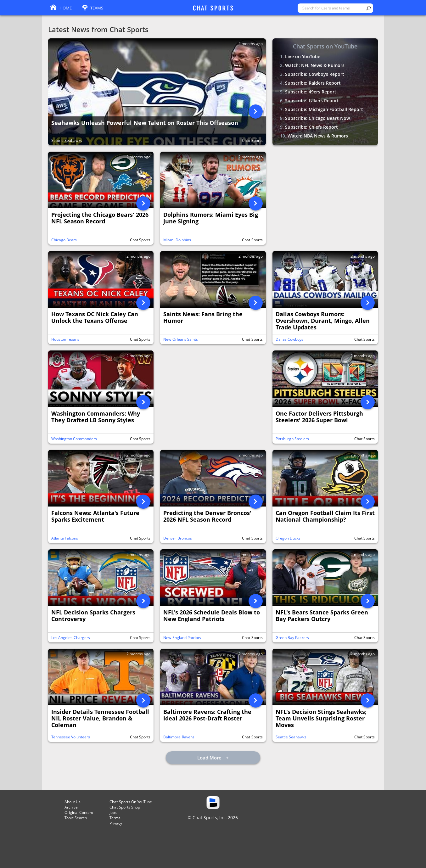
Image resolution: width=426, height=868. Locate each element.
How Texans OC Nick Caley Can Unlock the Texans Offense (95, 318)
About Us (73, 802)
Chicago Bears (64, 240)
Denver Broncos (177, 538)
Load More (210, 758)
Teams (97, 8)
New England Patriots (182, 638)
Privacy (116, 823)
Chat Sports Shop (125, 807)
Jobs (113, 812)
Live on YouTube (303, 56)
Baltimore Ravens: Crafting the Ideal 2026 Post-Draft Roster (207, 715)
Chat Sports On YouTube (131, 802)
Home (66, 8)
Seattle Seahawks (67, 140)
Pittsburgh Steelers (292, 439)
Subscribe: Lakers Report (312, 101)
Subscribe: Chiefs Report (311, 127)
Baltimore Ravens (179, 737)
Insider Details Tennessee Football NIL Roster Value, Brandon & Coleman (100, 719)
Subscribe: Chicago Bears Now (317, 118)
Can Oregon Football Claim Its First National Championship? (325, 516)
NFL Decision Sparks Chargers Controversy (93, 616)
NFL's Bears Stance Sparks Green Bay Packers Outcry (322, 616)
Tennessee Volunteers (71, 737)
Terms (115, 818)
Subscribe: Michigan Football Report (324, 109)
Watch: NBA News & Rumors (318, 136)
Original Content (79, 812)
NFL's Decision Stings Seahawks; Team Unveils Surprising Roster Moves (321, 719)
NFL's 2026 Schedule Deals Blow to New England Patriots (212, 616)
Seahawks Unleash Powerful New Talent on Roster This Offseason (145, 123)
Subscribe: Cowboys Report (315, 74)
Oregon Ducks (288, 538)
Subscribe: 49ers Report (311, 92)
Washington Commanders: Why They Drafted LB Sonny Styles (96, 417)
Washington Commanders (74, 439)
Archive (71, 807)
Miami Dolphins (177, 240)
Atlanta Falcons (65, 538)
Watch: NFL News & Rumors (315, 65)
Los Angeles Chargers (71, 638)
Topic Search (76, 818)
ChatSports (213, 8)
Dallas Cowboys (289, 339)
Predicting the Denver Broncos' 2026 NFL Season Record (207, 516)
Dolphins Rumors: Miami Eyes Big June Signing (211, 218)
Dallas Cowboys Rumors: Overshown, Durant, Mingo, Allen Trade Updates (323, 321)
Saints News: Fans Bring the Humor (203, 318)
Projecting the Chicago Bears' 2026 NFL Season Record (100, 218)
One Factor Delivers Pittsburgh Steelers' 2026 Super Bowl (319, 417)
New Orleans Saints (181, 339)
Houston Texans (65, 339)
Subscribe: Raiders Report (313, 83)
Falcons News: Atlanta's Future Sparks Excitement (95, 516)
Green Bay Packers (292, 638)
